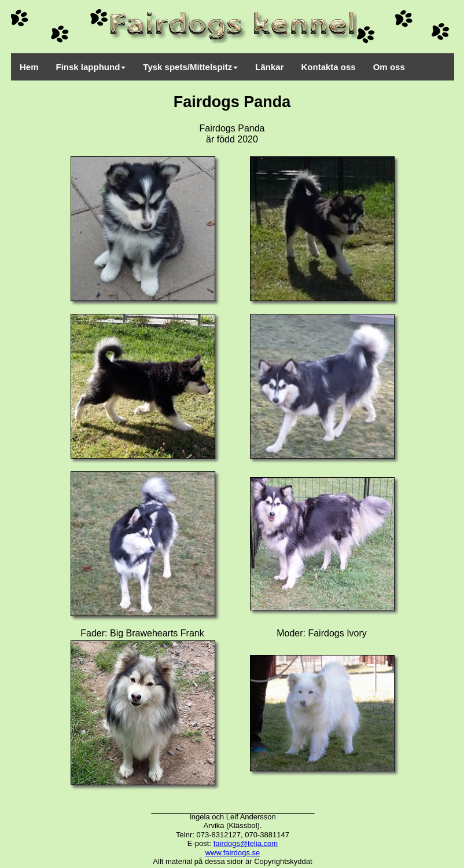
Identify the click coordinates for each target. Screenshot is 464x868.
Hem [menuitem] (29, 67)
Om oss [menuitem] (389, 67)
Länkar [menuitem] (269, 67)
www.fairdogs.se (233, 853)
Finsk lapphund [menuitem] (91, 67)
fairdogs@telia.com (246, 843)
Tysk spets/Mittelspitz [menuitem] (190, 67)
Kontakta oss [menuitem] (329, 67)
